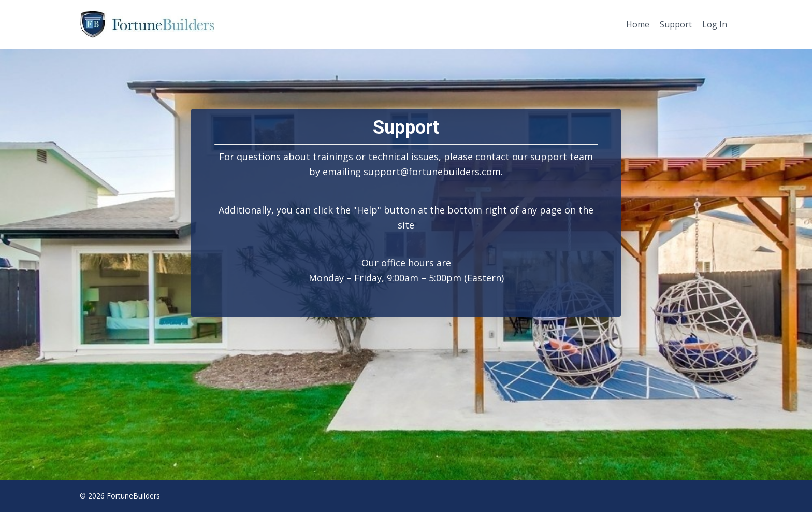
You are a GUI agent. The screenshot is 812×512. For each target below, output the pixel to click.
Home (638, 24)
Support (676, 24)
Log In (715, 24)
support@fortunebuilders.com (432, 172)
